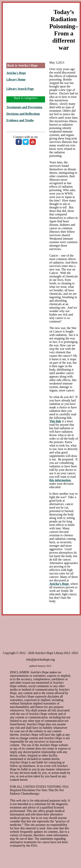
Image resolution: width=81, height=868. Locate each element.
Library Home (16, 79)
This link (55, 421)
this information (60, 480)
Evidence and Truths (20, 120)
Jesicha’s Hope (59, 584)
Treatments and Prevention (24, 107)
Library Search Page (20, 89)
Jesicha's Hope (16, 73)
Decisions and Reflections (23, 114)
